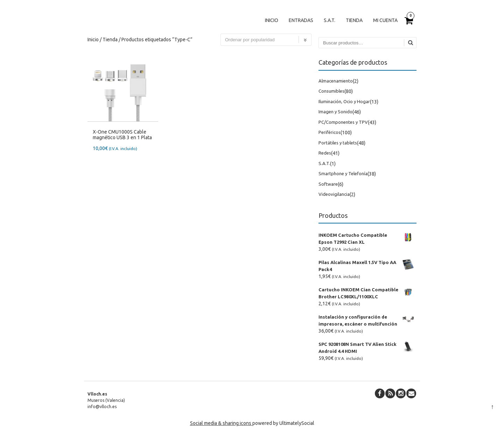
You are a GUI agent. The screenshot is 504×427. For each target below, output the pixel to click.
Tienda (354, 20)
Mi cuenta (385, 20)
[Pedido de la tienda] (266, 40)
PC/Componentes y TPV (343, 122)
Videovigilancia (334, 194)
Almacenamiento (336, 81)
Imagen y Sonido (335, 112)
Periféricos (330, 132)
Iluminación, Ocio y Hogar (344, 101)
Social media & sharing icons (221, 423)
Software (328, 184)
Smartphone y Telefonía (343, 173)
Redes (325, 153)
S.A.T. (330, 20)
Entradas (301, 20)
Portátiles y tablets (338, 143)
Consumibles (331, 91)
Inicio (272, 20)
